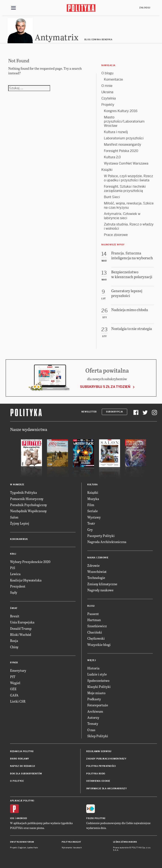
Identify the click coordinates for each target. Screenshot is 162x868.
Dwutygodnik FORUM (22, 842)
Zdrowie (93, 565)
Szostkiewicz (97, 626)
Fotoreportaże (98, 705)
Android (22, 818)
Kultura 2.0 (112, 157)
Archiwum (95, 711)
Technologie (96, 578)
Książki (107, 170)
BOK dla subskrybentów (26, 774)
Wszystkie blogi (99, 645)
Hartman (94, 620)
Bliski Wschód (21, 634)
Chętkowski (96, 638)
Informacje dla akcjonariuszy (106, 789)
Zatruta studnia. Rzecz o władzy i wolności (129, 226)
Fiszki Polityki (96, 818)
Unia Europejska (22, 622)
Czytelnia (109, 98)
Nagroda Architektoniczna (107, 542)
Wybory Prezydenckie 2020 (30, 562)
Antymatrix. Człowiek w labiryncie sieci (122, 216)
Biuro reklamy (20, 759)
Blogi (91, 606)
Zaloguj (145, 8)
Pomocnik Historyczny (27, 499)
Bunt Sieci (112, 197)
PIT (13, 677)
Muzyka (93, 499)
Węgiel (15, 683)
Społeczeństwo (98, 680)
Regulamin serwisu (99, 751)
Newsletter (89, 412)
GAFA (14, 695)
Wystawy (94, 517)
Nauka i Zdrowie (98, 558)
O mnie (107, 86)
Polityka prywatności (101, 766)
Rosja (14, 641)
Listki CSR (18, 701)
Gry (90, 530)
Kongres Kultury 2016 (121, 111)
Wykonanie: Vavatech (72, 848)
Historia (93, 668)
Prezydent (18, 586)
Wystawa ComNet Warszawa (126, 163)
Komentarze (113, 79)
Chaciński (95, 632)
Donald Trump (21, 628)
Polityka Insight (71, 842)
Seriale (93, 511)
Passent (93, 614)
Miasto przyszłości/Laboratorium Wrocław (124, 121)
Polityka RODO (96, 774)
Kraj (13, 554)
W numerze (17, 485)
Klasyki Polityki (99, 687)
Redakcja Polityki (22, 751)
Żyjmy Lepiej (20, 523)
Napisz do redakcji (22, 766)
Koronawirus (19, 539)
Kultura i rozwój (116, 132)
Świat (14, 608)
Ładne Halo (33, 848)
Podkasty (94, 699)
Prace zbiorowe (116, 235)
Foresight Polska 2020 (121, 151)
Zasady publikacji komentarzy (106, 759)
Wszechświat (97, 571)
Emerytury (18, 670)
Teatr (91, 523)
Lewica (15, 574)
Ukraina (107, 92)
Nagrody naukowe (100, 590)
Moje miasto (96, 693)
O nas (91, 730)
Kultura (93, 485)
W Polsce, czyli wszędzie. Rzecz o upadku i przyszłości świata (128, 178)
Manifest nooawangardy (123, 145)
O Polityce (17, 781)
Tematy (93, 723)
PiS (13, 568)
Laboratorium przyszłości (124, 138)
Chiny (14, 647)
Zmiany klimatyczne (102, 584)
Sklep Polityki (98, 736)
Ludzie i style (97, 674)
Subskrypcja (114, 412)
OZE (13, 689)
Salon (14, 517)
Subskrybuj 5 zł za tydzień (105, 387)
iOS (12, 818)
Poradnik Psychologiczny (29, 505)
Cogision (22, 848)
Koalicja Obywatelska (26, 580)
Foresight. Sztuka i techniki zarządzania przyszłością (125, 189)
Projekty (108, 105)
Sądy (14, 592)
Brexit (15, 616)
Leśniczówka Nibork (125, 842)
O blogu (107, 73)
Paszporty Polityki (101, 536)
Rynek (14, 663)
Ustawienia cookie (98, 781)
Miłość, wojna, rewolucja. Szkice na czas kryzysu (129, 205)
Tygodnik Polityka (24, 492)
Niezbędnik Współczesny (28, 511)
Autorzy (93, 717)
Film (91, 505)
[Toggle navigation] (13, 8)
